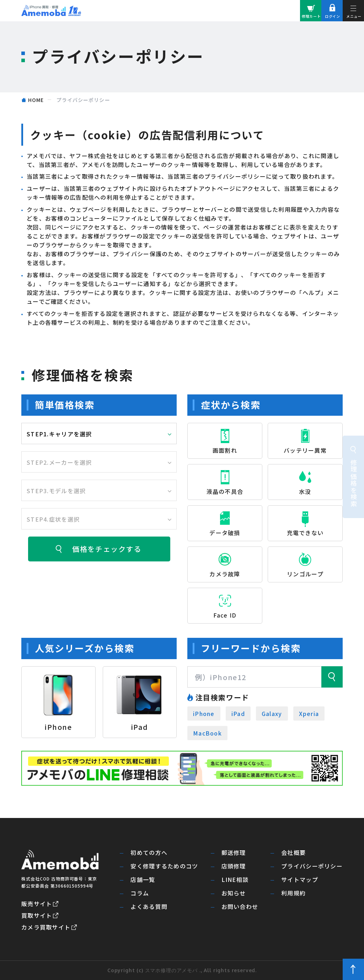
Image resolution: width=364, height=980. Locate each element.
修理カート (311, 16)
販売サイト (37, 904)
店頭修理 (234, 866)
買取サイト (37, 915)
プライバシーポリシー (312, 866)
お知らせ (234, 893)
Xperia (309, 714)
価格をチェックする (107, 549)
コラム (140, 893)
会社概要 (293, 853)
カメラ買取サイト (46, 927)
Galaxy (272, 714)
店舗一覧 (143, 880)
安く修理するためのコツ (164, 866)
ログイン (333, 16)
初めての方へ (149, 853)
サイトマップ (300, 880)
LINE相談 (235, 880)
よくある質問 (149, 907)
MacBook (207, 733)
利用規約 (293, 893)
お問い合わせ (240, 907)
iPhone (204, 714)
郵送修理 (234, 853)
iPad (238, 714)
